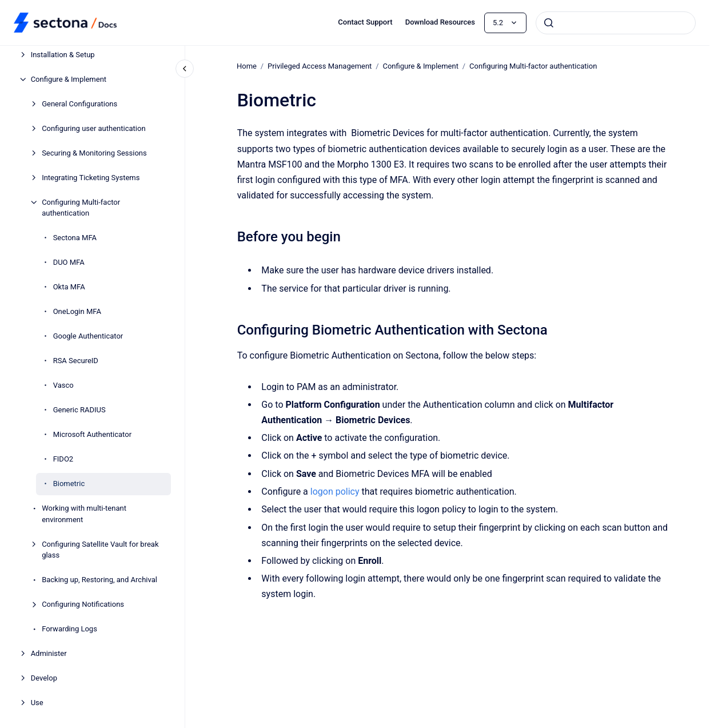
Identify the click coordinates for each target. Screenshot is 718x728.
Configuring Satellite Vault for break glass (100, 550)
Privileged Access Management (320, 66)
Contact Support (365, 22)
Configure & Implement (69, 79)
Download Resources (440, 22)
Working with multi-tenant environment (84, 514)
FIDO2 (63, 459)
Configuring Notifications (83, 604)
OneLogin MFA (77, 311)
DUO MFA (69, 262)
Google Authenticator (88, 336)
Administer (49, 653)
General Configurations (79, 104)
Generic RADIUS (79, 410)
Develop (44, 678)
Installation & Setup (63, 55)
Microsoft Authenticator (92, 434)
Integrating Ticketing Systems (91, 178)
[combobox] (616, 23)
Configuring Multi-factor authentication (81, 208)
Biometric (69, 484)
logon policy (335, 492)
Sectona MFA (75, 238)
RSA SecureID (76, 361)
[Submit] (549, 23)
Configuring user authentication (93, 128)
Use (37, 703)
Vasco (63, 385)
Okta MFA (69, 287)
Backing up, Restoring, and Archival (99, 580)
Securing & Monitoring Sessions (94, 153)
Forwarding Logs (69, 629)
